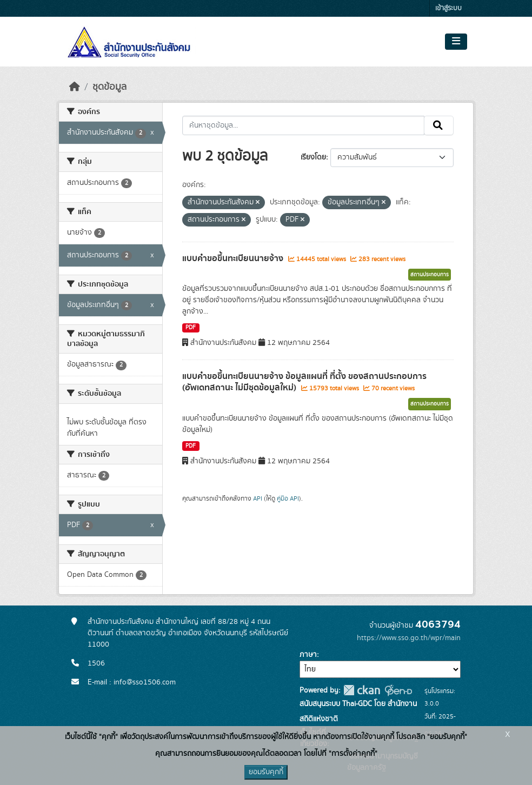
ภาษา (308, 655)
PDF (191, 328)
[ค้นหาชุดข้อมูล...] (304, 125)
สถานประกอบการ (430, 275)
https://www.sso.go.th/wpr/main (409, 638)
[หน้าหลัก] (75, 87)
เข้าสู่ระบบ (448, 8)
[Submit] (439, 125)
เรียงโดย (313, 157)
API (258, 498)
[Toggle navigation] (456, 42)
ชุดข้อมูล (109, 87)
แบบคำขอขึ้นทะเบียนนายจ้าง (234, 258)
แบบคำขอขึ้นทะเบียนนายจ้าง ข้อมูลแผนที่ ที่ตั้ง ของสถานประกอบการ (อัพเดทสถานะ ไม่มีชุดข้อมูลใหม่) (304, 382)
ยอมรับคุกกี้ (266, 772)
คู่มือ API (288, 498)
